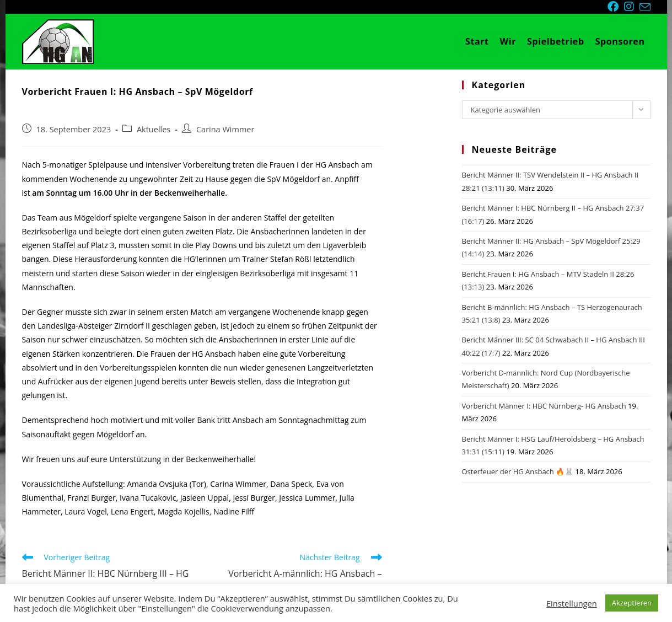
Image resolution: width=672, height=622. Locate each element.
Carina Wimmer (225, 129)
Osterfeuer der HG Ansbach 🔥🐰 (518, 471)
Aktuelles (154, 129)
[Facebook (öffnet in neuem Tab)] (616, 7)
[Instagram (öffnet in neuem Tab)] (632, 7)
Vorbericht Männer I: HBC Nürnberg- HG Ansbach (544, 406)
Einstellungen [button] (572, 603)
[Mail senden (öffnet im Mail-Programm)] (645, 7)
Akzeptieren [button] (632, 603)
